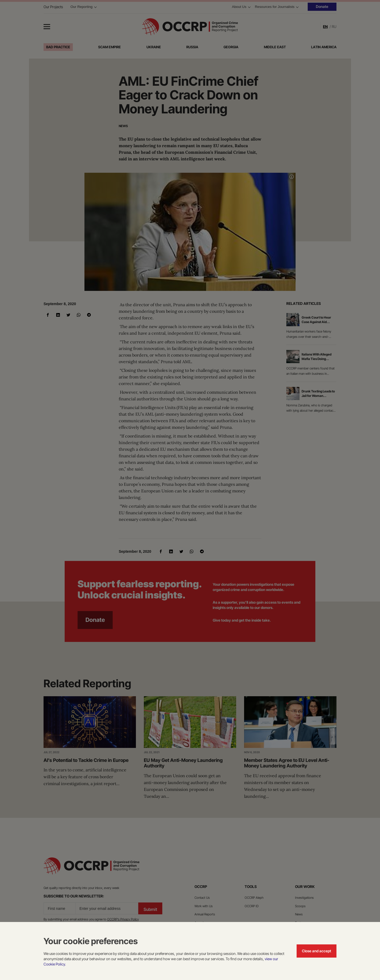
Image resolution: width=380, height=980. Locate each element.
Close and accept (317, 951)
